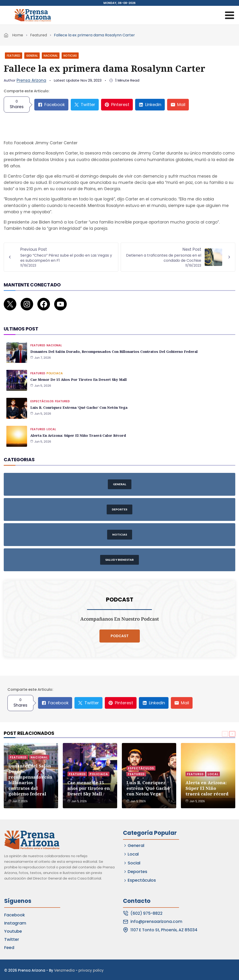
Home (18, 35)
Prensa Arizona (31, 80)
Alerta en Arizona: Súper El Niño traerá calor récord (76, 429)
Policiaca (55, 367)
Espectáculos (42, 395)
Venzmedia (64, 969)
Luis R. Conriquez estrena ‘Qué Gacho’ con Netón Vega (77, 401)
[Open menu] (229, 15)
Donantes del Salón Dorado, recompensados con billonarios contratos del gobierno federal (110, 345)
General (32, 56)
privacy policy (91, 969)
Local (51, 423)
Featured (39, 35)
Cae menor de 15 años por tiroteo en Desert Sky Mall (77, 373)
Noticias (70, 56)
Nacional (51, 56)
